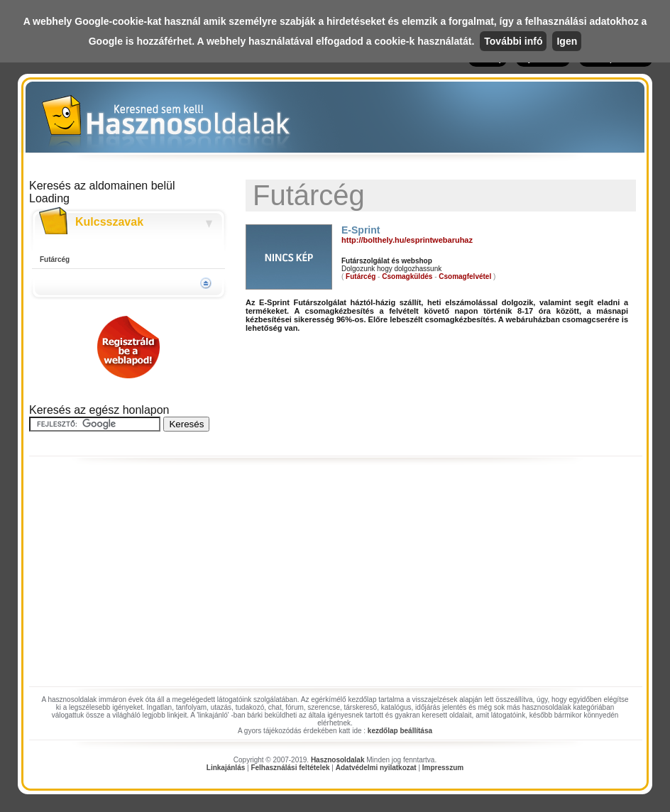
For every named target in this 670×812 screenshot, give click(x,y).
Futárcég (55, 259)
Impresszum (443, 768)
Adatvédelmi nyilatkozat (376, 768)
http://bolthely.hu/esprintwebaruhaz (407, 240)
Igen (567, 41)
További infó (513, 41)
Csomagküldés (407, 276)
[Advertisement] (335, 576)
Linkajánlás (226, 768)
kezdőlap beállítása (400, 731)
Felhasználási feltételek (290, 768)
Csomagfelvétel (465, 276)
